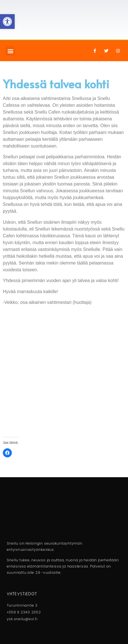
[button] (10, 51)
